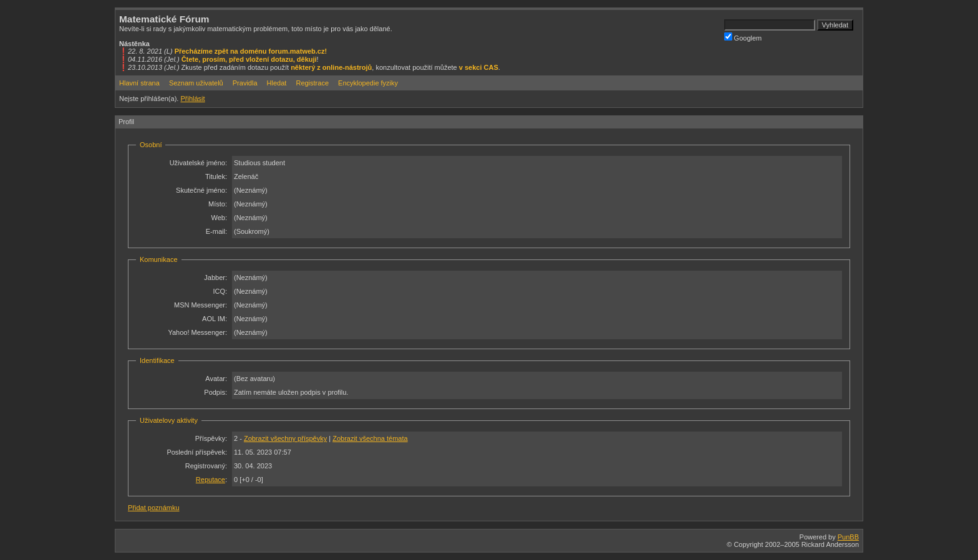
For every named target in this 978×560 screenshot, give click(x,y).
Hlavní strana (139, 83)
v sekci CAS (479, 67)
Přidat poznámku (154, 508)
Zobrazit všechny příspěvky (285, 438)
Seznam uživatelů (196, 83)
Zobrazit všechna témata (370, 438)
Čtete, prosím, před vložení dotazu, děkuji (249, 59)
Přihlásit (192, 99)
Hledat (277, 83)
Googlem (743, 37)
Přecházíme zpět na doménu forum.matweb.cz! (251, 51)
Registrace (312, 83)
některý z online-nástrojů (331, 67)
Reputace (211, 480)
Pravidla (245, 83)
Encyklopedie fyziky (368, 83)
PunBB (848, 537)
